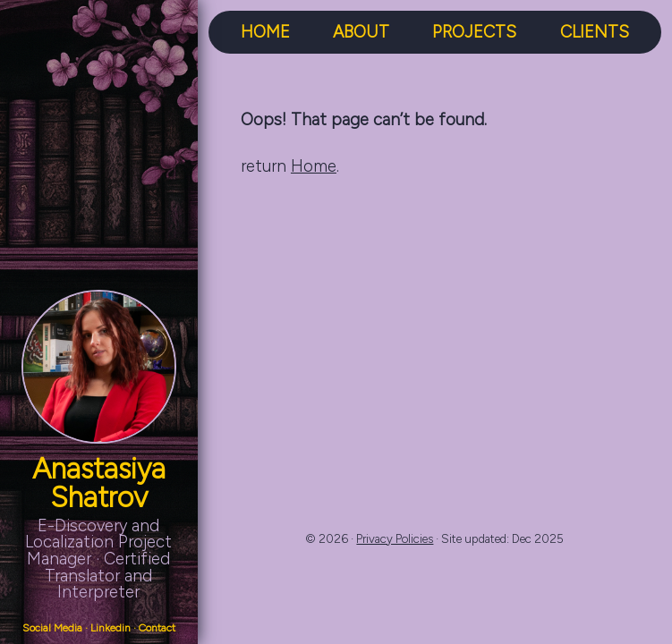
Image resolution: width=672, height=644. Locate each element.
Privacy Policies (395, 538)
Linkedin (111, 628)
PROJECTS (474, 33)
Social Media (52, 628)
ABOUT (361, 33)
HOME (265, 33)
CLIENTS (595, 33)
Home (314, 166)
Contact (157, 628)
